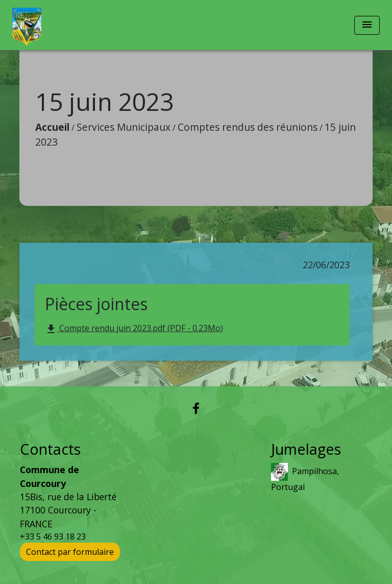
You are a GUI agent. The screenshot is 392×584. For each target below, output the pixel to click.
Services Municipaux (124, 127)
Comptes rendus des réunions (248, 127)
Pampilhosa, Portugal (305, 478)
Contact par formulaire (70, 552)
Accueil (52, 127)
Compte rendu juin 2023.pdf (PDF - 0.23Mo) (134, 329)
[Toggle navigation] (367, 25)
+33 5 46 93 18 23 (53, 536)
